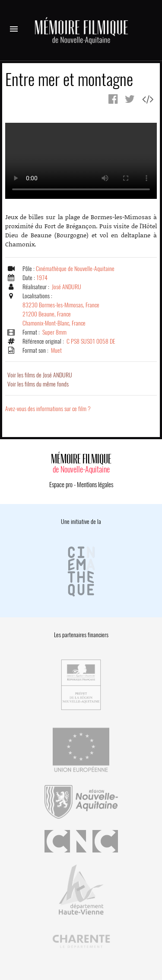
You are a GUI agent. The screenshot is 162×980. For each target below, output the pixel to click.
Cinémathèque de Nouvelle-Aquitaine (75, 269)
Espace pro (61, 485)
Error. (81, 161)
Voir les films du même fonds (38, 384)
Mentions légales (95, 485)
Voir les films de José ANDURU (40, 375)
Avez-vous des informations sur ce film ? (48, 409)
